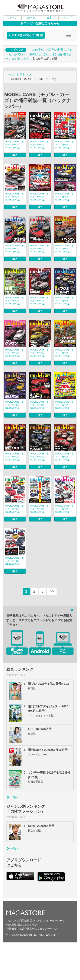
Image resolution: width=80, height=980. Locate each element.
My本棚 (31, 18)
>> (52, 591)
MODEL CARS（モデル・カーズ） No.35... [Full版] (39, 145)
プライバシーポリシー (49, 921)
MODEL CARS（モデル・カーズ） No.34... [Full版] (65, 301)
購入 (15, 155)
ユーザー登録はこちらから (40, 23)
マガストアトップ (19, 74)
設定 (49, 18)
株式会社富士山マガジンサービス (38, 929)
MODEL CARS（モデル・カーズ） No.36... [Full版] (15, 145)
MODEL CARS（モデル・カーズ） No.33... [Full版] (15, 509)
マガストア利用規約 (18, 921)
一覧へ (13, 797)
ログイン (12, 18)
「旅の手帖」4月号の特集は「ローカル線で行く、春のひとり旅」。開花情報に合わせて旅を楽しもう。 (40, 54)
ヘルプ (68, 18)
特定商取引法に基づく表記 (22, 925)
